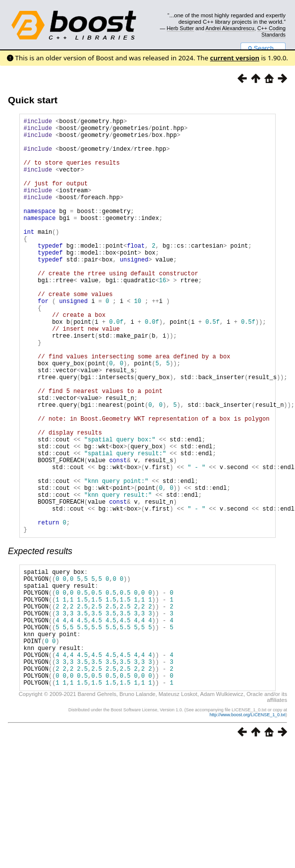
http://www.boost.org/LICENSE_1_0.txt (247, 829)
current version (235, 58)
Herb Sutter (180, 28)
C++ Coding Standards (271, 31)
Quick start (33, 100)
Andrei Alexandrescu (230, 28)
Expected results (40, 640)
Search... (263, 48)
